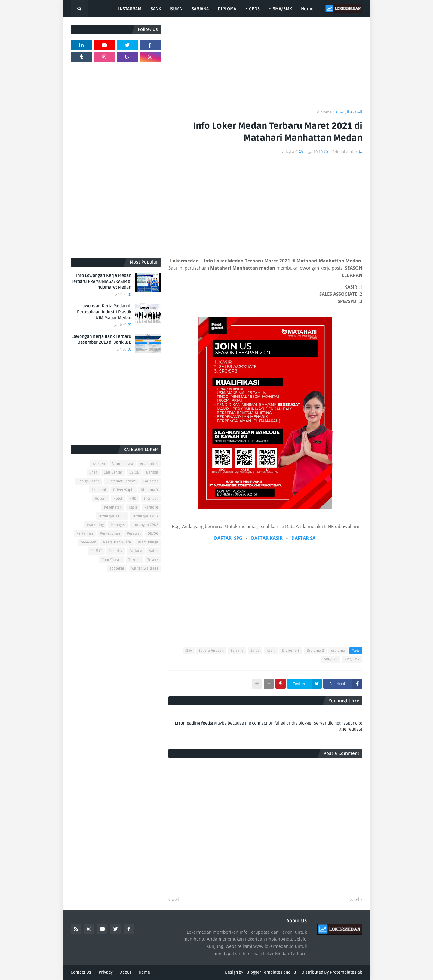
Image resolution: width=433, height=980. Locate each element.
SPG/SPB (331, 659)
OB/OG (153, 534)
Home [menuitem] (307, 9)
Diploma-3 (291, 651)
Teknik (153, 560)
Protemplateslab (346, 972)
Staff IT (96, 551)
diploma (324, 112)
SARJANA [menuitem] (200, 9)
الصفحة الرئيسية (349, 112)
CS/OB (134, 473)
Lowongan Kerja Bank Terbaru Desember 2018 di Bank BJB (101, 340)
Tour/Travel (112, 560)
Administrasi (123, 464)
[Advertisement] (265, 67)
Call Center (113, 473)
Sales (255, 651)
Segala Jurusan (211, 651)
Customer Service (121, 481)
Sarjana (237, 651)
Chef (93, 473)
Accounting (149, 464)
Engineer (151, 499)
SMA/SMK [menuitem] (282, 9)
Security (116, 551)
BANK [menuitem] (156, 9)
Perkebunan (110, 534)
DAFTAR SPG (228, 538)
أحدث (355, 899)
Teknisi (134, 560)
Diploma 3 (315, 651)
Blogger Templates (264, 972)
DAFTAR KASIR (267, 538)
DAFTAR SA (303, 538)
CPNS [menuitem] (254, 9)
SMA (189, 651)
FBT (295, 972)
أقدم (175, 899)
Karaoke (151, 507)
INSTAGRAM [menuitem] (130, 9)
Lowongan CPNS (145, 525)
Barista (152, 473)
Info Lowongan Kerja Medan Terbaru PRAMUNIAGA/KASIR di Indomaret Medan (101, 281)
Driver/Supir (123, 490)
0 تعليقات (290, 152)
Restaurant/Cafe (117, 542)
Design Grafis (88, 481)
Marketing (95, 525)
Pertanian (85, 534)
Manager (118, 525)
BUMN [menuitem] (176, 9)
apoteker (117, 569)
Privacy (106, 972)
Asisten (99, 464)
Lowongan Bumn (112, 516)
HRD (133, 499)
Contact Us (81, 972)
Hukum (101, 499)
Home (144, 972)
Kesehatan (113, 507)
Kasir (271, 651)
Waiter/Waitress (145, 569)
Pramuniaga (148, 542)
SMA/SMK (352, 659)
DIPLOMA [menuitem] (227, 9)
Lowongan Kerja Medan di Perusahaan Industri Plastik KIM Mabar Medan (104, 312)
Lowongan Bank (145, 516)
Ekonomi (99, 490)
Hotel (118, 499)
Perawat (134, 534)
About (126, 972)
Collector (150, 481)
